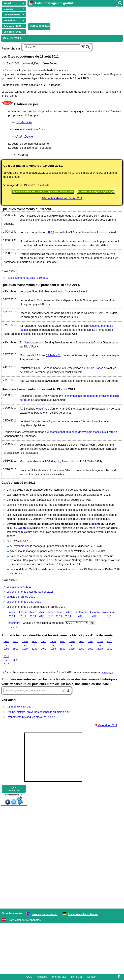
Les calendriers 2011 (19, 587)
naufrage (44, 409)
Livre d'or (76, 977)
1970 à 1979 (72, 645)
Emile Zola (24, 122)
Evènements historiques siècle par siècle (31, 717)
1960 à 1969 (63, 645)
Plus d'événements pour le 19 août (27, 278)
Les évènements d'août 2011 (24, 602)
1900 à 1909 (6, 645)
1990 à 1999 (91, 645)
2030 (16, 660)
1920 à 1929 (25, 645)
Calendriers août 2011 (20, 707)
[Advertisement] (74, 14)
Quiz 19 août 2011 (40, 26)
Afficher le (62, 198)
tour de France (95, 368)
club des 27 (54, 355)
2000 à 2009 (100, 645)
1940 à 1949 (44, 645)
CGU (29, 977)
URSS (51, 232)
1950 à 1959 (53, 645)
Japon (22, 528)
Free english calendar (45, 914)
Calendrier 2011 (106, 725)
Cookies (42, 977)
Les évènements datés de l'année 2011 (30, 592)
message (107, 672)
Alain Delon (25, 136)
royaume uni (21, 546)
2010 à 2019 (109, 645)
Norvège (29, 343)
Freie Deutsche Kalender (83, 914)
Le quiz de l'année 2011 (21, 597)
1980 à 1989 (81, 645)
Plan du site (59, 977)
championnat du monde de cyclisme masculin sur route (82, 432)
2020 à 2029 (6, 660)
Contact (92, 977)
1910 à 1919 (16, 645)
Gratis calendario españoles (24, 920)
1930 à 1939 (34, 645)
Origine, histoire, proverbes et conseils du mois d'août (38, 712)
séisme (96, 524)
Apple (57, 461)
